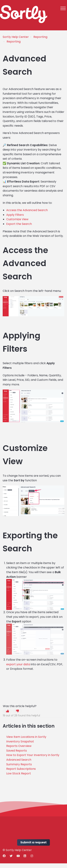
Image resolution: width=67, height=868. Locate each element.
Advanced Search (19, 760)
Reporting (40, 37)
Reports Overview (19, 746)
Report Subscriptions (21, 769)
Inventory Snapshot (20, 741)
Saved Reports (17, 751)
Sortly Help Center (16, 37)
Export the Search (19, 224)
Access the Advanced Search (27, 210)
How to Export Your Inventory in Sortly (33, 755)
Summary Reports (19, 764)
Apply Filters (15, 215)
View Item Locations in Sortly (26, 737)
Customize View (17, 219)
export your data (18, 664)
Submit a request (33, 842)
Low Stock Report (19, 773)
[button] (63, 8)
